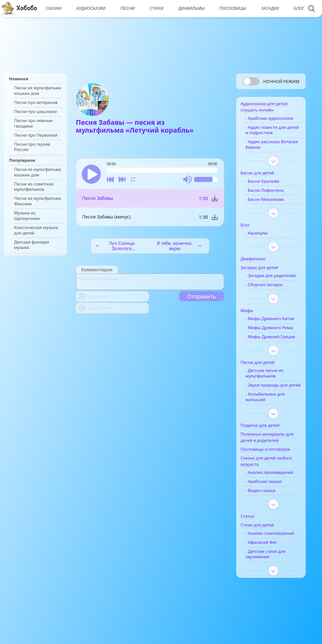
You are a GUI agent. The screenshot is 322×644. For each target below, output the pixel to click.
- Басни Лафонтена (269, 192)
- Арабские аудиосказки (274, 120)
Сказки (54, 8)
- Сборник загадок (269, 292)
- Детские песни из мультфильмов (269, 386)
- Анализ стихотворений (266, 554)
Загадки (269, 8)
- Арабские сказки (268, 499)
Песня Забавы (98, 199)
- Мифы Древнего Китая (275, 326)
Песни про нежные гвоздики (33, 123)
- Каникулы (261, 235)
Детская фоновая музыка (32, 245)
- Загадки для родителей (264, 280)
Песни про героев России (32, 147)
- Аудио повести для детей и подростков (271, 132)
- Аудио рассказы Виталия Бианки (268, 146)
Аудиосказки (91, 8)
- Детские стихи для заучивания (270, 578)
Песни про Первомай (36, 135)
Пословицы (232, 8)
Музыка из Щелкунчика (27, 216)
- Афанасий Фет (266, 566)
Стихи (156, 8)
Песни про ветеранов (36, 102)
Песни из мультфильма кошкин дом (38, 91)
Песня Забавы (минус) (106, 217)
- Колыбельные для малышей (270, 415)
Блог (298, 8)
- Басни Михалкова (269, 201)
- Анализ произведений (274, 490)
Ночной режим (281, 81)
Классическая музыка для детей (36, 230)
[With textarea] (150, 282)
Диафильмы (190, 8)
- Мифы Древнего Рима (274, 335)
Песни (127, 8)
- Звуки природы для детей (271, 400)
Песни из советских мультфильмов (34, 187)
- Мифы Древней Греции (267, 347)
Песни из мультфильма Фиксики (38, 201)
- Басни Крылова (267, 183)
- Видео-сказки (265, 508)
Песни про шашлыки (35, 111)
